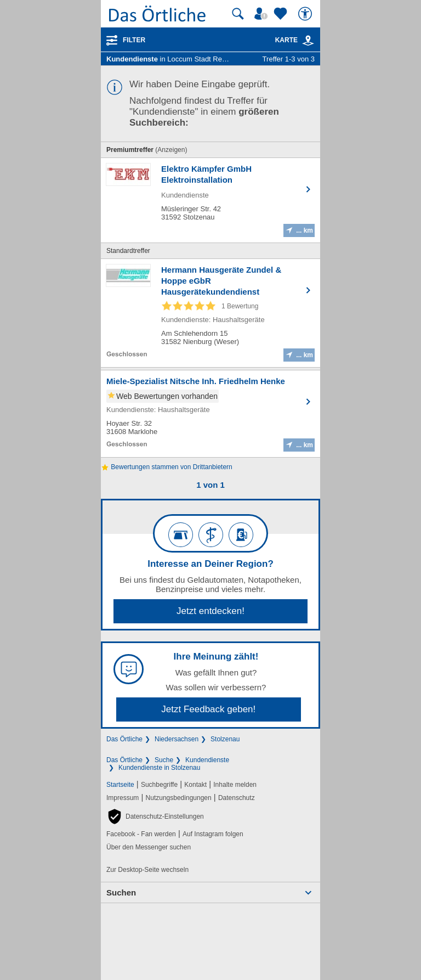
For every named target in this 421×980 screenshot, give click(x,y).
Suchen (121, 892)
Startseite (120, 785)
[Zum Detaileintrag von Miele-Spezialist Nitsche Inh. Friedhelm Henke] (210, 414)
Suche (164, 760)
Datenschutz (237, 798)
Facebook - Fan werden (141, 834)
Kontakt (195, 785)
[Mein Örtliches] (263, 14)
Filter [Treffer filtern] (134, 40)
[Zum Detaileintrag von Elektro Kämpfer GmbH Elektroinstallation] (210, 200)
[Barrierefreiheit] (306, 14)
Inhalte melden (235, 785)
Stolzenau (225, 739)
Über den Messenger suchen (149, 847)
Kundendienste (207, 760)
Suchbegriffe (159, 785)
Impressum (123, 798)
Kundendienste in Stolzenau (159, 768)
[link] (308, 41)
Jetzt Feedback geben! (208, 709)
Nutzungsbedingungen (179, 798)
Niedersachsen (177, 739)
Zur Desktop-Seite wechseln (147, 870)
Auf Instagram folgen (213, 834)
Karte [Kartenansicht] (295, 40)
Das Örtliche (124, 739)
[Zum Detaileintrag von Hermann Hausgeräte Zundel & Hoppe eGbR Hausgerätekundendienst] (210, 313)
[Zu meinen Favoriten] (282, 14)
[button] (155, 816)
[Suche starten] (238, 14)
